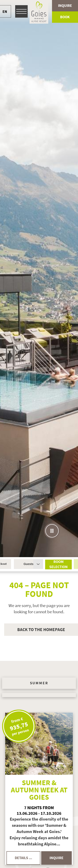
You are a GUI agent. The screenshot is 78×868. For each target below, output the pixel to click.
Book (65, 17)
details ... (23, 858)
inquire (56, 858)
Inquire (65, 6)
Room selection (58, 564)
